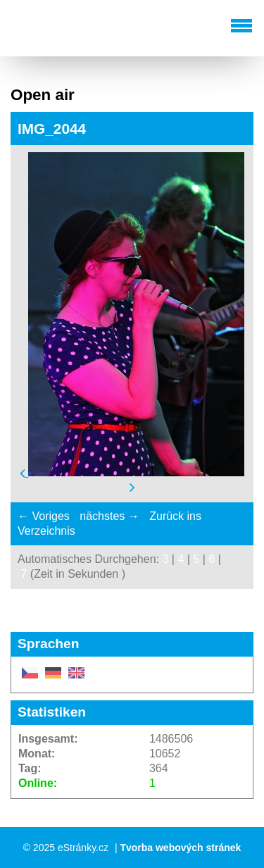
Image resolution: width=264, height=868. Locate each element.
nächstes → (109, 516)
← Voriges (44, 516)
